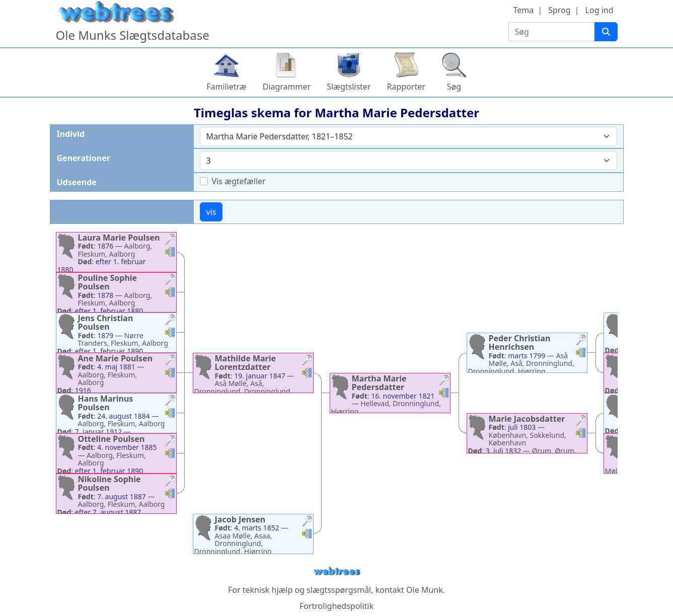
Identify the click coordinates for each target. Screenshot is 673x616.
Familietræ (227, 87)
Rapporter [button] (406, 87)
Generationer (84, 158)
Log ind (600, 10)
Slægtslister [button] (349, 87)
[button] (170, 240)
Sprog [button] (559, 10)
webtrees (337, 571)
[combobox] (408, 136)
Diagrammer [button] (287, 87)
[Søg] (606, 32)
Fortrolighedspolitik (336, 606)
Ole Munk (425, 590)
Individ (71, 134)
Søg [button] (454, 87)
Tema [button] (523, 10)
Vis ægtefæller (239, 181)
